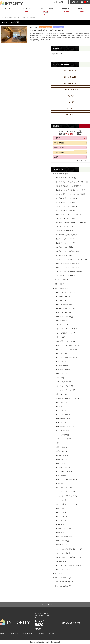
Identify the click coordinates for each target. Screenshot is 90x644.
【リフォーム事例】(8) (61, 280)
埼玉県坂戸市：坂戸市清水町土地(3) (67, 235)
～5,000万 (70, 108)
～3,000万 (70, 96)
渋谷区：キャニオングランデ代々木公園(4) (69, 214)
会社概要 (52, 634)
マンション (59, 54)
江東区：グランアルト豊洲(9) (65, 247)
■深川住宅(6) (60, 508)
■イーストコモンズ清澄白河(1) (65, 304)
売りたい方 (15, 634)
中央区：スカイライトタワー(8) (65, 239)
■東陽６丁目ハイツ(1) (62, 447)
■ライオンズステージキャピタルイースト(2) (69, 557)
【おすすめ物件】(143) (61, 288)
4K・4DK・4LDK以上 (70, 90)
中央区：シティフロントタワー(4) (66, 178)
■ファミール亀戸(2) (62, 516)
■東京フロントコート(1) (63, 443)
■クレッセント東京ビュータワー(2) (66, 357)
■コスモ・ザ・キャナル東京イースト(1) (68, 345)
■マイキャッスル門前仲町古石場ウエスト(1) (69, 549)
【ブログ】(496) (59, 573)
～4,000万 (70, 102)
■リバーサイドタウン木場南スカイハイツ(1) (69, 565)
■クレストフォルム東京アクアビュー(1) (68, 398)
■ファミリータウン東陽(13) (64, 472)
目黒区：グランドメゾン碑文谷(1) (66, 276)
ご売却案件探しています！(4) (65, 582)
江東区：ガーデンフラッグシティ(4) (67, 206)
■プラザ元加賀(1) (61, 520)
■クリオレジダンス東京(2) (64, 382)
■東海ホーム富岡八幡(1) (63, 455)
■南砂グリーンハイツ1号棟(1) (65, 537)
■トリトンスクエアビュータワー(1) (66, 480)
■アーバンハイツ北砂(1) (63, 325)
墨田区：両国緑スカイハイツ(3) (65, 202)
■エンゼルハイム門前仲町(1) (64, 317)
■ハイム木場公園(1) (62, 476)
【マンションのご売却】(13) (63, 578)
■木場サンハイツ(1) (62, 374)
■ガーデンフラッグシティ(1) (64, 386)
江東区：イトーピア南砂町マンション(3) (68, 251)
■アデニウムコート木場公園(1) (65, 313)
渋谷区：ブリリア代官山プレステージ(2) (68, 267)
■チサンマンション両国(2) (64, 439)
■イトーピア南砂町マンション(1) (66, 333)
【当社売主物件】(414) (61, 174)
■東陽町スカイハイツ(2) (63, 459)
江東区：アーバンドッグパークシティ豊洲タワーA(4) (72, 259)
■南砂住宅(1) (60, 533)
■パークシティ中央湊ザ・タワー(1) (66, 496)
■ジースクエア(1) (61, 423)
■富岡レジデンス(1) (62, 451)
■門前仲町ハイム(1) (62, 545)
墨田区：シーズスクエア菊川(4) (65, 210)
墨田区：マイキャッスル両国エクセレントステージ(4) (72, 182)
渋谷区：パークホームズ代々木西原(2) (67, 263)
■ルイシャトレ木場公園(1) (64, 553)
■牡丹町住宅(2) (60, 525)
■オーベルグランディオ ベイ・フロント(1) (68, 329)
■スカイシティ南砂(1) (62, 406)
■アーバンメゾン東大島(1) (64, 296)
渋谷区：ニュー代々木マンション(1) (67, 198)
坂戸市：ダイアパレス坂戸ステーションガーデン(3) (71, 223)
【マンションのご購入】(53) (63, 586)
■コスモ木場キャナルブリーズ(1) (66, 390)
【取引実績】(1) (59, 284)
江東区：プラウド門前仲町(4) (65, 231)
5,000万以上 (70, 115)
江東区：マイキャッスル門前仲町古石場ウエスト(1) (71, 272)
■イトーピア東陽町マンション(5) (66, 309)
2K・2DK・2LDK (70, 77)
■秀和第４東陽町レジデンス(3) (65, 419)
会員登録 (42, 634)
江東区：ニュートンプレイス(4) (65, 219)
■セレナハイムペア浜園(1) (64, 414)
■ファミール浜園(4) (62, 512)
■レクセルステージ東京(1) (64, 569)
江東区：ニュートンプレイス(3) (65, 227)
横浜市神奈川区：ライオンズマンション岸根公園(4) (71, 194)
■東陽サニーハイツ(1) (62, 463)
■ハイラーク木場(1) (62, 500)
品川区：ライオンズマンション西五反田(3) (69, 186)
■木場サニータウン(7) (62, 394)
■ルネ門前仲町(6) (61, 561)
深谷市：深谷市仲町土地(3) (64, 255)
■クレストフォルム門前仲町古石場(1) (67, 349)
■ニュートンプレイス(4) (63, 467)
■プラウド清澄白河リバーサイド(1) (66, 504)
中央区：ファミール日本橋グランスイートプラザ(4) (71, 190)
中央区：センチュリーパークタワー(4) (67, 243)
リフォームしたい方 (29, 634)
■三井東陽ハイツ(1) (62, 484)
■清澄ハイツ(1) (60, 378)
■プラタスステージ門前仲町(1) (65, 488)
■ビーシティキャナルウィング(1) (66, 492)
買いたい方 (3, 634)
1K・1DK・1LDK (70, 71)
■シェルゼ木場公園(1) (62, 435)
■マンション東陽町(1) (62, 541)
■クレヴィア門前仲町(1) (63, 366)
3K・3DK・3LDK (70, 83)
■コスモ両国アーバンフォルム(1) (66, 341)
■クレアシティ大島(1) (62, 353)
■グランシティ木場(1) (62, 402)
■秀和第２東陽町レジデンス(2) (65, 427)
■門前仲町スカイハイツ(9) (64, 529)
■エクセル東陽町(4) (62, 321)
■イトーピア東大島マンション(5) (66, 292)
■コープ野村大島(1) (62, 361)
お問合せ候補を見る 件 (80, 2)
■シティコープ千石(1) (62, 431)
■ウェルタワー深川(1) (62, 300)
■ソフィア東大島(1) (62, 410)
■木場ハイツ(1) (60, 337)
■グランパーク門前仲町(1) (64, 370)
